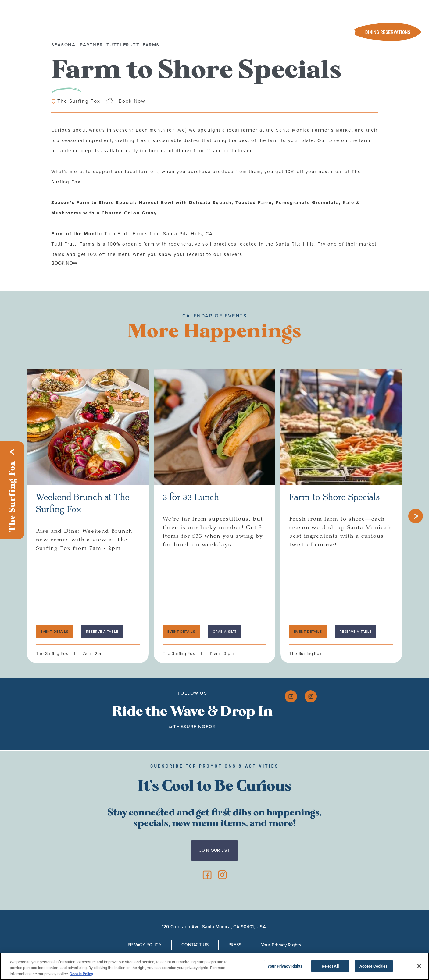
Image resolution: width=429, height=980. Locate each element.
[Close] (419, 967)
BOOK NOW (64, 263)
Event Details (54, 632)
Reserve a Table (356, 632)
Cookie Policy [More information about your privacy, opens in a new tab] (81, 975)
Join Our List (215, 850)
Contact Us (195, 945)
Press (235, 945)
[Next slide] (416, 516)
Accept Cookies (374, 967)
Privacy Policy (145, 945)
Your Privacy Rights (281, 945)
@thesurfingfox (192, 727)
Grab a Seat (225, 632)
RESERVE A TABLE (102, 632)
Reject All (330, 967)
